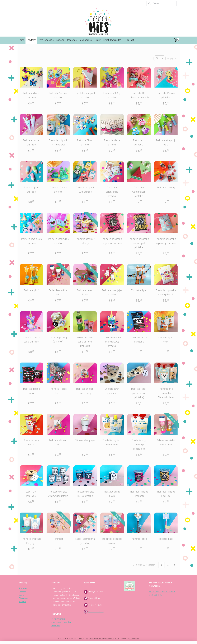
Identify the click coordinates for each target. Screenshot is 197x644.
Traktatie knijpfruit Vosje (166, 340)
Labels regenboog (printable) (58, 340)
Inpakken (60, 40)
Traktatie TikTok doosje (31, 391)
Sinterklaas (24, 598)
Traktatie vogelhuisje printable (58, 241)
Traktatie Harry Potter (31, 442)
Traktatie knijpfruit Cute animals (85, 190)
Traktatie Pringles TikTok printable (85, 494)
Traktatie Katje (166, 539)
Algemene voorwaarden (61, 622)
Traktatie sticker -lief (58, 442)
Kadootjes (72, 40)
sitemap (81, 639)
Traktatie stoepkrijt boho (166, 142)
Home (22, 40)
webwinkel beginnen (112, 639)
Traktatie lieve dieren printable (31, 241)
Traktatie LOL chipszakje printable (139, 95)
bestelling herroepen (96, 639)
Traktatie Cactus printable (58, 190)
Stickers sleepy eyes (85, 440)
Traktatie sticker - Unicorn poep (85, 391)
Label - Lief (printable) (31, 494)
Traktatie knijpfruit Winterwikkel (58, 142)
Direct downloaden (112, 40)
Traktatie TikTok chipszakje (139, 340)
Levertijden (56, 625)
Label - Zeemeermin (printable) (85, 541)
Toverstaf (58, 539)
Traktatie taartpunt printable (85, 95)
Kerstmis (23, 602)
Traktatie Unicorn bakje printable (31, 340)
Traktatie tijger (139, 290)
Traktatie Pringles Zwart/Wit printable (58, 494)
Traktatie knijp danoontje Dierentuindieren (166, 393)
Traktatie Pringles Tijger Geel (166, 494)
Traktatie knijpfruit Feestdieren (112, 442)
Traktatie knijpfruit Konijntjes (31, 541)
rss (87, 639)
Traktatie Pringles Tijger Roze (139, 494)
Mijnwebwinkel (134, 639)
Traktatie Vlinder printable (31, 95)
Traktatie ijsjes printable (31, 190)
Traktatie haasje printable (31, 142)
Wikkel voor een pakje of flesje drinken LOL (85, 342)
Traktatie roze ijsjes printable (112, 292)
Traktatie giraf (31, 290)
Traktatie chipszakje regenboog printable (166, 241)
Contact (130, 40)
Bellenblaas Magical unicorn (112, 541)
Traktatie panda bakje (112, 494)
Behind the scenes (96, 611)
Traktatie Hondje (139, 539)
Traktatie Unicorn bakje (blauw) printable (112, 342)
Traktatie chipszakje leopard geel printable (139, 243)
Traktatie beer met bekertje (85, 241)
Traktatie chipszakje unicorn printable (166, 292)
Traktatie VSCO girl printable (112, 95)
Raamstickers (86, 40)
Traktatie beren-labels (85, 292)
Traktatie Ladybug (166, 187)
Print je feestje (46, 40)
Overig (98, 40)
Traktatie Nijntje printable (112, 142)
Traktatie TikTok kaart (58, 391)
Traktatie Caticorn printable (58, 95)
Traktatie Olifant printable (85, 142)
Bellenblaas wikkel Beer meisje (166, 442)
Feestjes (23, 592)
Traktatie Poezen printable (166, 95)
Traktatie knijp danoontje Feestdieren (139, 444)
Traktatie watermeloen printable (139, 192)
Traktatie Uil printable (139, 142)
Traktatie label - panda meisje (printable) (139, 393)
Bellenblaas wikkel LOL (58, 292)
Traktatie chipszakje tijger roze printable (112, 241)
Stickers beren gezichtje (112, 391)
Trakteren (31, 40)
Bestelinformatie (58, 619)
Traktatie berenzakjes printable (112, 192)
